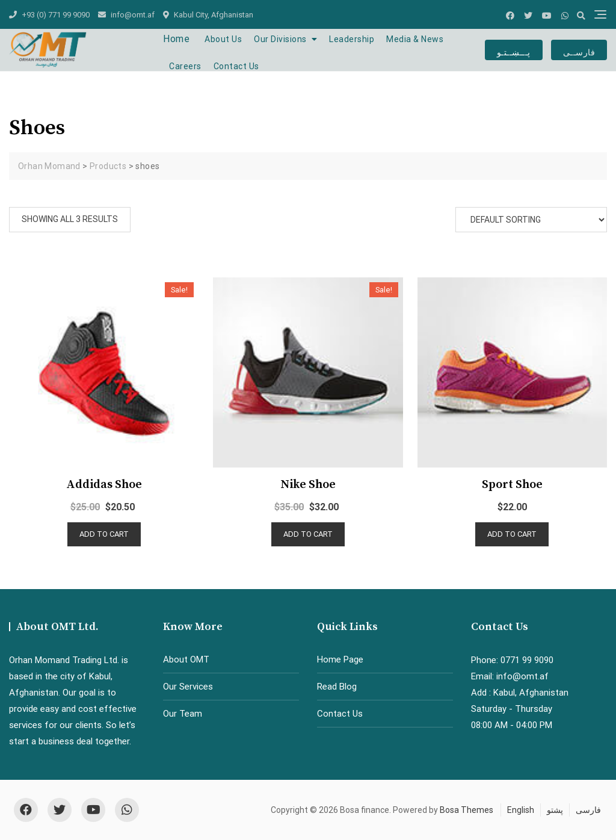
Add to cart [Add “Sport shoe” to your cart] (512, 534)
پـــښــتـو (514, 50)
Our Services (188, 687)
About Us (223, 39)
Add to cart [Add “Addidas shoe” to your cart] (104, 534)
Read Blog (337, 687)
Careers (185, 66)
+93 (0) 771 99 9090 (49, 15)
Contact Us (236, 66)
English (521, 810)
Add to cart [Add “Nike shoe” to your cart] (308, 534)
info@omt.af (126, 15)
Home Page (340, 659)
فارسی (588, 810)
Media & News (415, 39)
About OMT (186, 659)
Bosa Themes (467, 810)
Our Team (183, 714)
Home (176, 39)
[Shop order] (531, 220)
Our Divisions (280, 39)
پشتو (555, 810)
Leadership (352, 39)
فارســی (579, 50)
